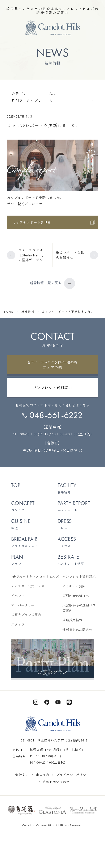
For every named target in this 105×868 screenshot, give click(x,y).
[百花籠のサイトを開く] (22, 810)
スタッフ (18, 624)
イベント (18, 596)
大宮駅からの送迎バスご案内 (79, 608)
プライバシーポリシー (73, 775)
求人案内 (43, 775)
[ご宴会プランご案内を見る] (52, 659)
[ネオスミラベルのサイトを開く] (83, 810)
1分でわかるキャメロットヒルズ (35, 577)
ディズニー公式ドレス (28, 586)
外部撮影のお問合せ (77, 630)
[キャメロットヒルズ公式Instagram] (36, 702)
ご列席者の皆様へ (76, 596)
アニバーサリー (23, 605)
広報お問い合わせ (56, 782)
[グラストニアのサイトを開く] (52, 810)
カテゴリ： (21, 93)
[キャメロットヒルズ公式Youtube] (58, 702)
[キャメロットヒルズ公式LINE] (69, 702)
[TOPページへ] (53, 28)
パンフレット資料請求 (79, 577)
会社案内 (22, 775)
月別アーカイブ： (27, 101)
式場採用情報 (72, 620)
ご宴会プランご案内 (26, 615)
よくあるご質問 (74, 586)
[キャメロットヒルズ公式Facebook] (47, 702)
